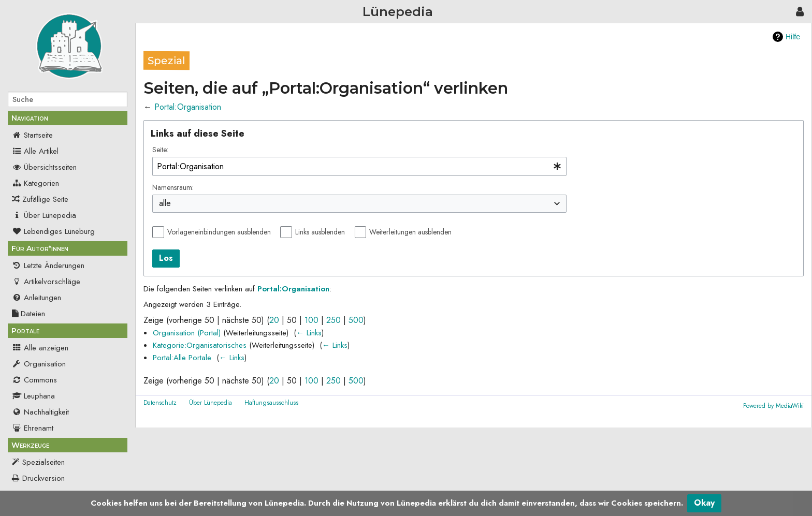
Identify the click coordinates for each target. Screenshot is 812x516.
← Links (309, 333)
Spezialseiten (44, 462)
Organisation (39, 364)
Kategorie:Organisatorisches (200, 345)
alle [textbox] (165, 203)
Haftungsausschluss (271, 403)
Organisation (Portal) (187, 333)
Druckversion (44, 478)
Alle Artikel (35, 151)
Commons (34, 380)
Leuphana (33, 396)
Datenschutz (160, 403)
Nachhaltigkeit (40, 412)
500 (356, 320)
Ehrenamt (33, 428)
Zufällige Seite (45, 199)
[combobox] (359, 166)
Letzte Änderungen (48, 266)
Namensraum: (173, 187)
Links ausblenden (320, 232)
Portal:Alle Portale (182, 358)
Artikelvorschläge (46, 282)
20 (274, 320)
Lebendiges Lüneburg (53, 231)
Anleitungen (37, 298)
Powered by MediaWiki (773, 406)
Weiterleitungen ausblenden (410, 232)
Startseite (32, 135)
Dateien (28, 314)
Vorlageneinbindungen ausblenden (219, 232)
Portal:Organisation (188, 107)
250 (334, 320)
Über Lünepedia (44, 215)
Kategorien (35, 183)
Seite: (160, 150)
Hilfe (793, 37)
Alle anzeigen (40, 348)
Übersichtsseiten (44, 167)
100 (311, 320)
